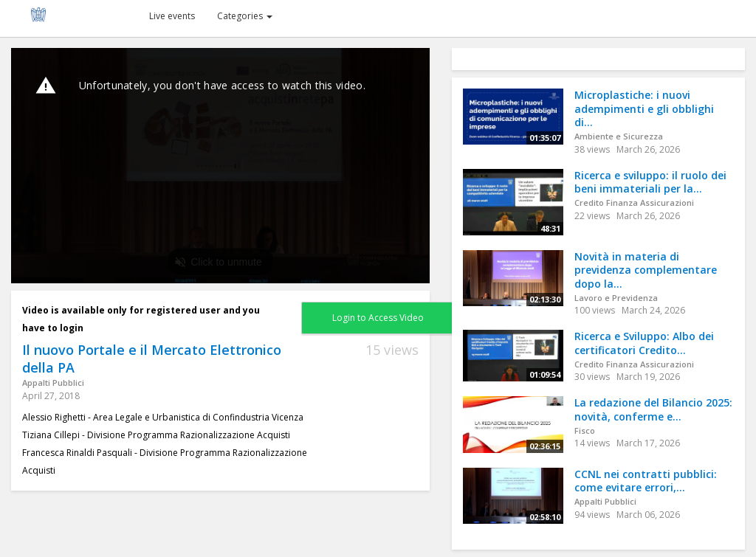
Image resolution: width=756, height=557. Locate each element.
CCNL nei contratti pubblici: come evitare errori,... (646, 481)
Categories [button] (245, 16)
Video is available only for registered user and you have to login (141, 319)
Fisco (585, 430)
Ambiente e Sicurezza (619, 136)
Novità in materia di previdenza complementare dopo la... (646, 270)
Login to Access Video (378, 318)
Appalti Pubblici (53, 383)
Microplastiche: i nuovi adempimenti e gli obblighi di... (644, 108)
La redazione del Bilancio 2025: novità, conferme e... (653, 409)
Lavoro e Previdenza (616, 298)
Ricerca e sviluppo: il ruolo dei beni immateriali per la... (650, 182)
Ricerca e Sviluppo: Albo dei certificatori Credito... (644, 343)
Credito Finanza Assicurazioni (634, 203)
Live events (172, 16)
